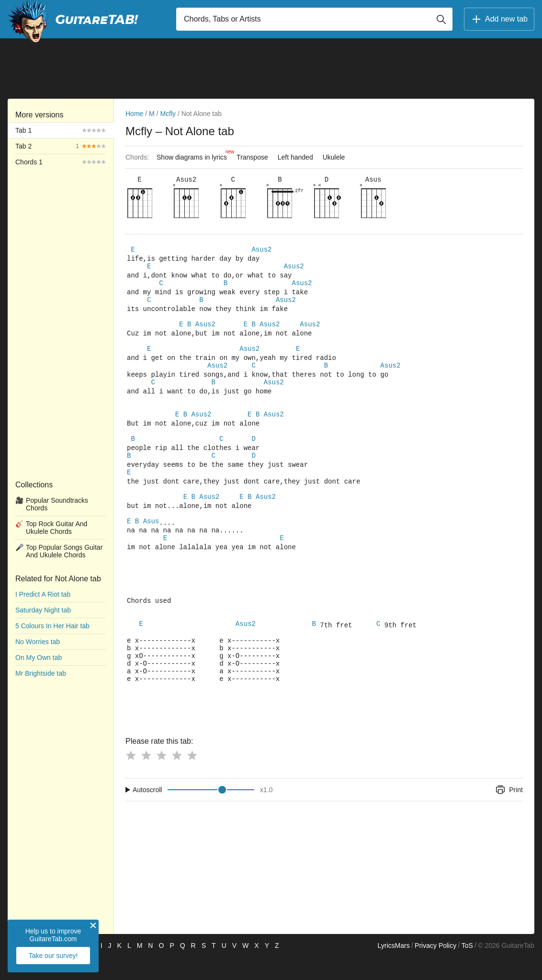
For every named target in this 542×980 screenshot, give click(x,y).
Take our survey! (53, 956)
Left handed (295, 157)
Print (509, 813)
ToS (467, 968)
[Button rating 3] (161, 778)
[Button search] (441, 19)
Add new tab (499, 19)
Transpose (252, 157)
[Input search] (314, 19)
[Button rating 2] (146, 778)
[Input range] (211, 813)
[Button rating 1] (131, 778)
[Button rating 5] (192, 778)
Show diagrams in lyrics (194, 155)
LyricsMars (393, 968)
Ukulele (334, 157)
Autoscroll (147, 813)
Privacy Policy (435, 968)
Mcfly (168, 114)
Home (134, 114)
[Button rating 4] (177, 778)
